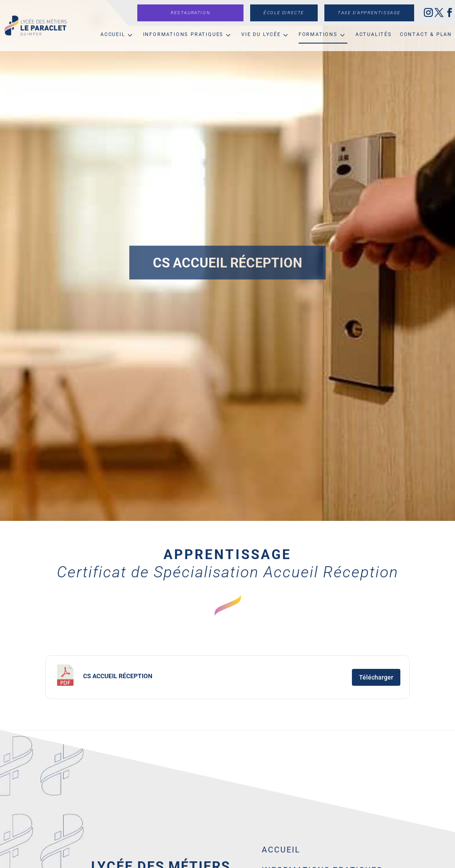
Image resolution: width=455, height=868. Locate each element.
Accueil (113, 34)
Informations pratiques (184, 34)
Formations (318, 34)
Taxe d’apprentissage (369, 13)
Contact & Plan (426, 34)
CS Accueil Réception (118, 676)
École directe (284, 13)
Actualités (374, 34)
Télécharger (376, 677)
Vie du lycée (261, 34)
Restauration (190, 13)
